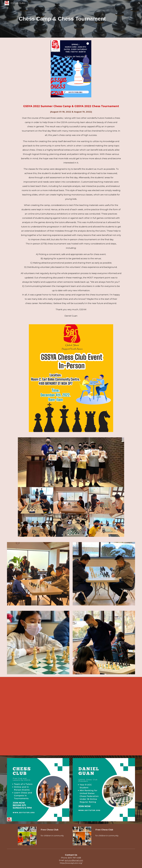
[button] (139, 3)
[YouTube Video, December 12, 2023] (71, 716)
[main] (71, 19)
